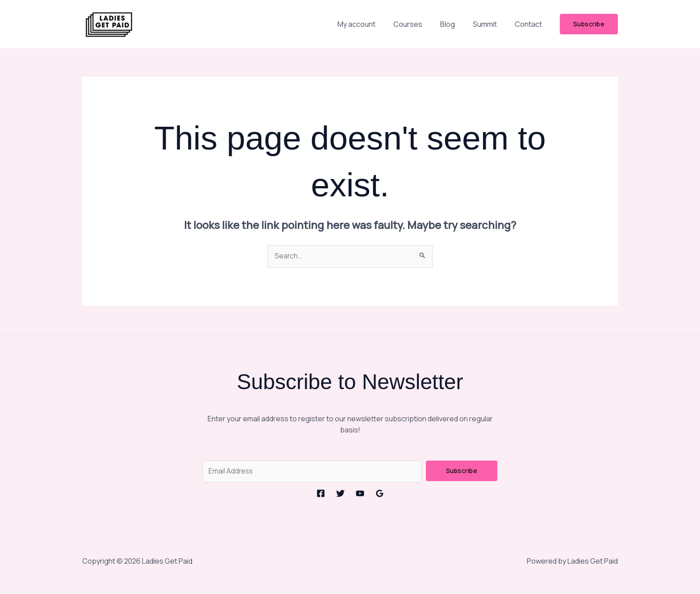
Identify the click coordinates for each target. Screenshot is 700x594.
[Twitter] (340, 494)
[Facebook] (321, 494)
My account (373, 24)
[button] (589, 24)
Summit (490, 24)
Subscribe (462, 471)
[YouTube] (360, 494)
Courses (420, 24)
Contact (530, 24)
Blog (456, 24)
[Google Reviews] (380, 494)
